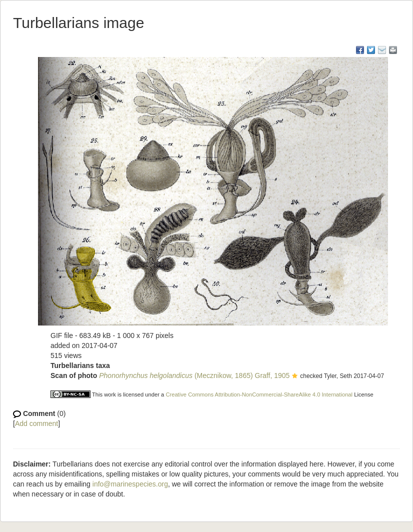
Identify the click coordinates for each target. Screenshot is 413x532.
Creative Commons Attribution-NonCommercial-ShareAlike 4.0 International (259, 394)
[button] (295, 376)
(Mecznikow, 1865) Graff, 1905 (194, 375)
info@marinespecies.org (130, 484)
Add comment (36, 423)
